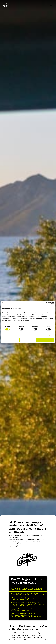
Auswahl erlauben (28, 340)
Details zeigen (47, 335)
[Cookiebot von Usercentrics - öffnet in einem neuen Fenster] (48, 303)
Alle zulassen (46, 340)
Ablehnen (10, 340)
